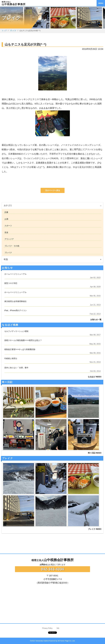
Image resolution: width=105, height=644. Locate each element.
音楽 (6, 232)
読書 (6, 212)
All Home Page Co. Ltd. (66, 641)
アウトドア (9, 239)
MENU (101, 3)
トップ (4, 31)
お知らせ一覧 (96, 320)
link (58, 628)
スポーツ (8, 226)
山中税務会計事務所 (53, 560)
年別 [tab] (6, 259)
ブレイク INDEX (95, 529)
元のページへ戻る (53, 190)
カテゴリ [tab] (8, 206)
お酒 (6, 219)
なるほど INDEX (95, 377)
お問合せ (43, 565)
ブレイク (13, 31)
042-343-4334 (52, 569)
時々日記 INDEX (95, 453)
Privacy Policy (47, 628)
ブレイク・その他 (11, 246)
